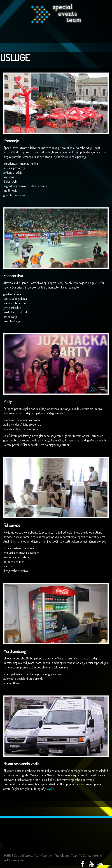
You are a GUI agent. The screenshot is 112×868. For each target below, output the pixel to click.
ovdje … (52, 789)
